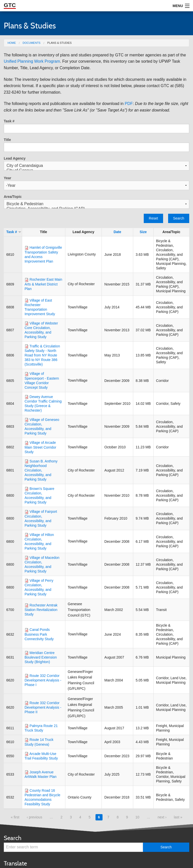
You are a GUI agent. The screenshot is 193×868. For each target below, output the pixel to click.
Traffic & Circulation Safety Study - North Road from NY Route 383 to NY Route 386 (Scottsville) (42, 355)
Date (117, 232)
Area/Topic (13, 197)
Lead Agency (15, 158)
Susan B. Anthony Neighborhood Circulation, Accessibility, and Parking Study (41, 470)
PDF (129, 104)
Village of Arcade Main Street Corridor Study (40, 447)
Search (179, 218)
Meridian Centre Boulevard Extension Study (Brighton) (41, 657)
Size (143, 232)
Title (7, 140)
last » (178, 817)
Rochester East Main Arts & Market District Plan (43, 284)
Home (12, 43)
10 (137, 817)
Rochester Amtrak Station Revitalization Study (41, 610)
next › (162, 817)
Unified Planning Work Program (32, 61)
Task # (9, 121)
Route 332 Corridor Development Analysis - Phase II (43, 707)
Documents (32, 43)
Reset (153, 218)
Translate (15, 863)
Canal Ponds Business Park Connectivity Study (39, 634)
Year (8, 178)
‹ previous (34, 817)
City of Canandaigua (96, 166)
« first (15, 817)
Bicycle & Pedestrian (96, 204)
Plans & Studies (59, 43)
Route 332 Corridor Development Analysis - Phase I (43, 680)
